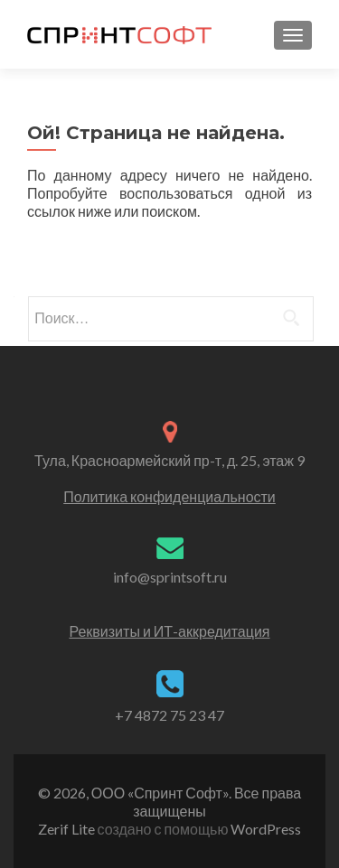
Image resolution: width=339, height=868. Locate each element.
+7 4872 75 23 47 (169, 715)
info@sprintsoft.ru (170, 577)
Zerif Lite (68, 829)
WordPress (264, 829)
